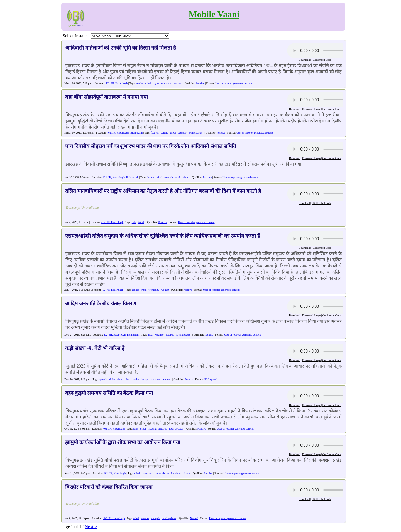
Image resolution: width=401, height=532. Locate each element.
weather (159, 335)
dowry (144, 379)
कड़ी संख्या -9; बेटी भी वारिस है (95, 348)
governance (148, 473)
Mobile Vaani (214, 14)
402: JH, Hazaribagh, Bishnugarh (125, 133)
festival (155, 133)
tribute (186, 473)
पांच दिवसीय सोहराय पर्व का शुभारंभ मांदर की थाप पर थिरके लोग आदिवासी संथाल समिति (151, 146)
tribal (148, 83)
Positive (200, 83)
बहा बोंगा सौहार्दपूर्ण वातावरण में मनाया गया (107, 97)
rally (136, 429)
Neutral (194, 518)
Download (304, 60)
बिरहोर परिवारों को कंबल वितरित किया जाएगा (109, 487)
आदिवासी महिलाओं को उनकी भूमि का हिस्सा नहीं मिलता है (121, 48)
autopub (182, 133)
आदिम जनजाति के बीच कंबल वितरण (101, 303)
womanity (166, 83)
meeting (152, 429)
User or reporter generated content (234, 83)
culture (164, 133)
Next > (91, 527)
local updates (195, 133)
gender (140, 83)
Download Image (311, 109)
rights (156, 83)
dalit (134, 222)
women (177, 83)
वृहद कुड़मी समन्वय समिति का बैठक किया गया (109, 393)
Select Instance (76, 36)
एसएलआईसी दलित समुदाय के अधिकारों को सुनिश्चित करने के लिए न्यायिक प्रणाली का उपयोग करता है (163, 236)
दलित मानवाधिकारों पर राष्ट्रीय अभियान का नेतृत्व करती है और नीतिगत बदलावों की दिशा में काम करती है (163, 191)
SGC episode (211, 379)
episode (103, 379)
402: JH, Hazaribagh (117, 83)
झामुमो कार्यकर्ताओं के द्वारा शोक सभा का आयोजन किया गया (123, 442)
